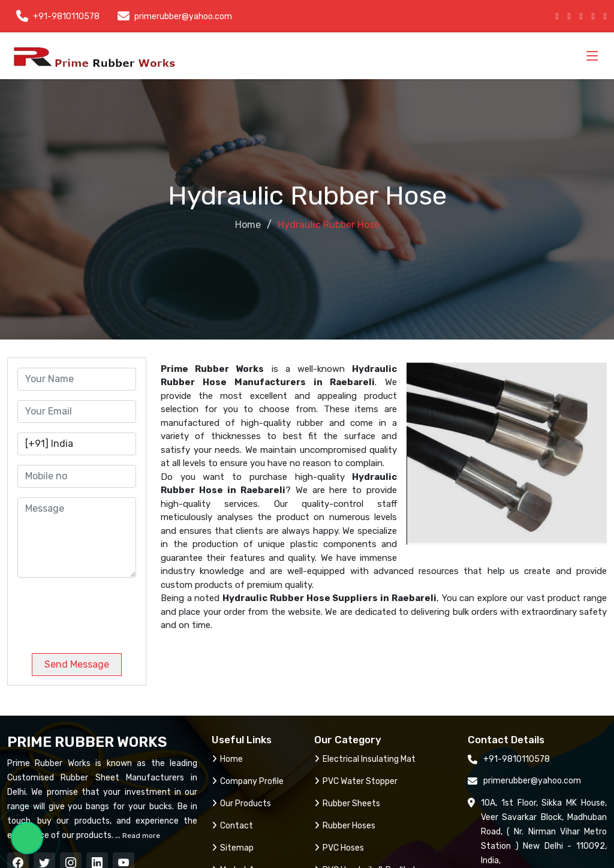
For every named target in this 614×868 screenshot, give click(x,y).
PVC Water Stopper (356, 781)
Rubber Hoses (345, 826)
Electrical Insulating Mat (365, 759)
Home (248, 225)
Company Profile (248, 781)
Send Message (77, 664)
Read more (140, 836)
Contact (232, 826)
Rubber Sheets (347, 804)
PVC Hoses (339, 848)
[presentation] (99, 611)
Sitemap (233, 848)
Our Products (241, 804)
